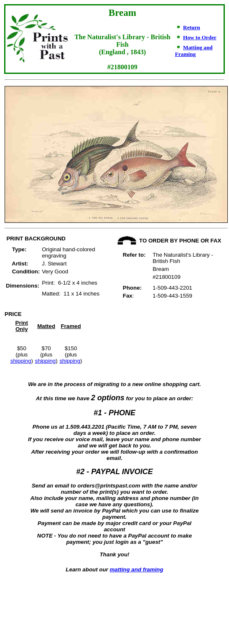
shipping (21, 361)
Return (192, 27)
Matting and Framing (194, 51)
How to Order (200, 37)
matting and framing (137, 569)
